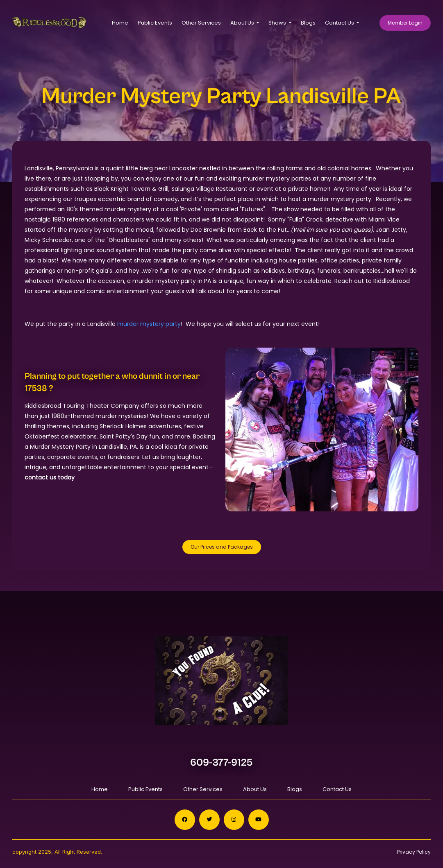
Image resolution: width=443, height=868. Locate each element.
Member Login (405, 23)
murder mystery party (149, 324)
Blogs (308, 23)
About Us (255, 789)
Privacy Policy (414, 852)
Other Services (201, 23)
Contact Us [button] (340, 23)
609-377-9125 (221, 763)
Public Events (155, 23)
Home (120, 23)
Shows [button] (278, 23)
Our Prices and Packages (222, 547)
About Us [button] (243, 23)
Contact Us (337, 789)
